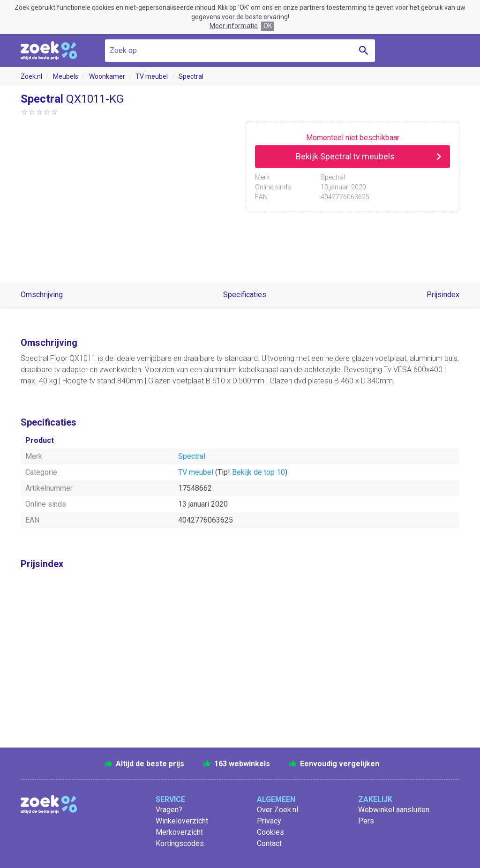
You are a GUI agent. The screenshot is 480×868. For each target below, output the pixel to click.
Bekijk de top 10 (259, 472)
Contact (269, 843)
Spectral (191, 76)
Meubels (66, 76)
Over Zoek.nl (277, 810)
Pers (366, 821)
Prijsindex (443, 295)
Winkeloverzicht (182, 821)
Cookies (270, 832)
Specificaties (245, 295)
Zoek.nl (31, 76)
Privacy (269, 821)
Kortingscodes (180, 843)
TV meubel (152, 76)
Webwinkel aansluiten (394, 810)
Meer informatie (234, 26)
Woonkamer (107, 76)
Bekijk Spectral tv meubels (345, 156)
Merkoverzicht (179, 832)
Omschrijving (42, 295)
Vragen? (169, 810)
